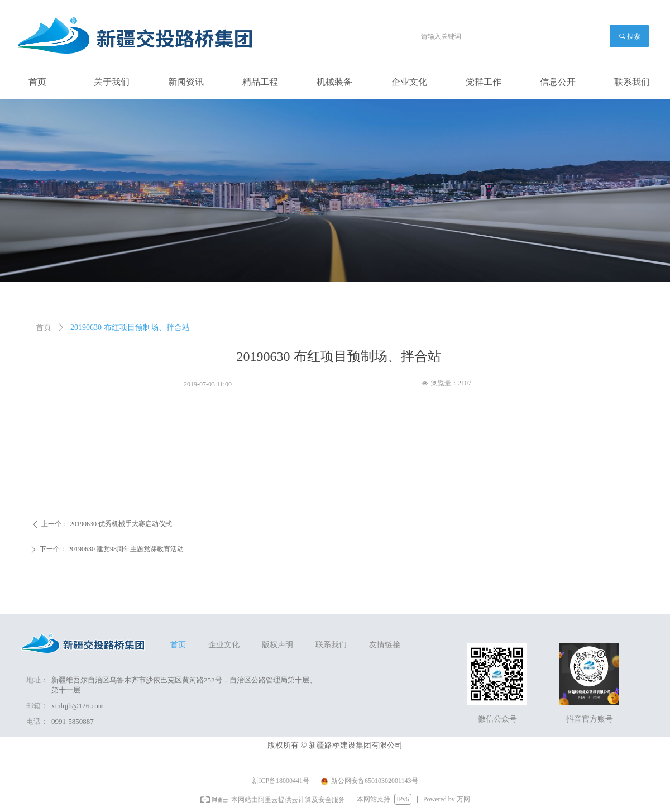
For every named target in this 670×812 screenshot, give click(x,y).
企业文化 (224, 645)
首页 (44, 328)
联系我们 (331, 645)
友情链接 (385, 645)
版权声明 (277, 645)
